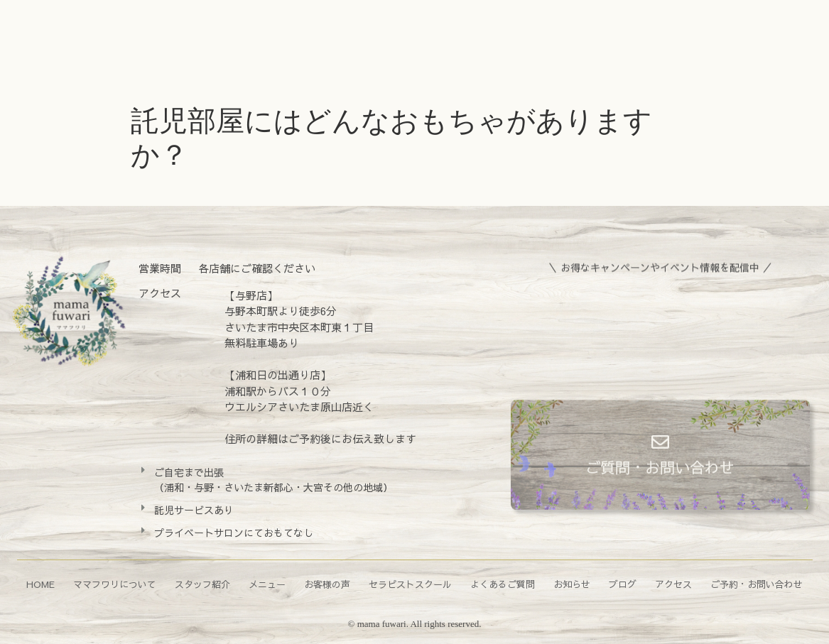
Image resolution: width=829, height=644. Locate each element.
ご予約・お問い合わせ (757, 584)
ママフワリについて (115, 584)
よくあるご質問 (503, 584)
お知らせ (572, 584)
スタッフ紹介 (202, 584)
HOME (40, 584)
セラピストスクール (410, 584)
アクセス (673, 584)
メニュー (267, 584)
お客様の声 (327, 584)
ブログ (623, 584)
